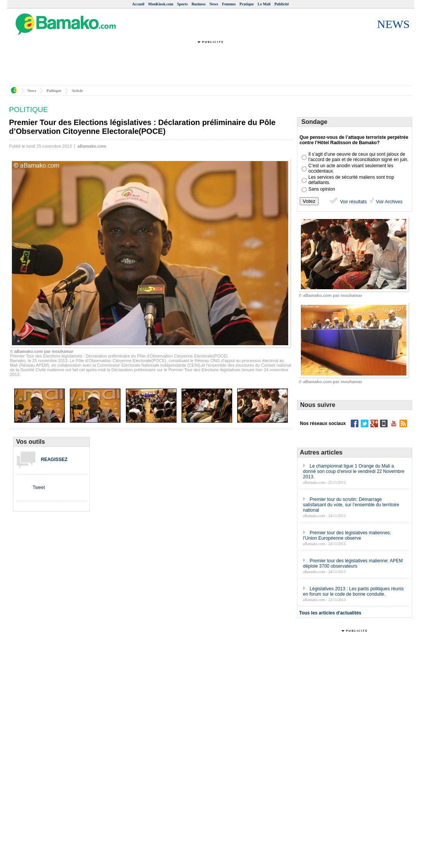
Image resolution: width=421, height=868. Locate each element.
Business (199, 4)
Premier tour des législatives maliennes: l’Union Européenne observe (347, 535)
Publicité (282, 4)
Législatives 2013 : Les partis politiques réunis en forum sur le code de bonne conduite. (353, 591)
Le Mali (264, 4)
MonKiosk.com (161, 4)
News (214, 4)
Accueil (138, 4)
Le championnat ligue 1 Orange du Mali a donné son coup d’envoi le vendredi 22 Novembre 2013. (354, 471)
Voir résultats (348, 202)
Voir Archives (389, 202)
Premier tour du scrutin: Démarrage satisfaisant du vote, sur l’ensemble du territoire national (351, 505)
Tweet (39, 488)
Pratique (247, 4)
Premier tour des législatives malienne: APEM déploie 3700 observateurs (353, 563)
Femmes (229, 4)
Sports (182, 4)
